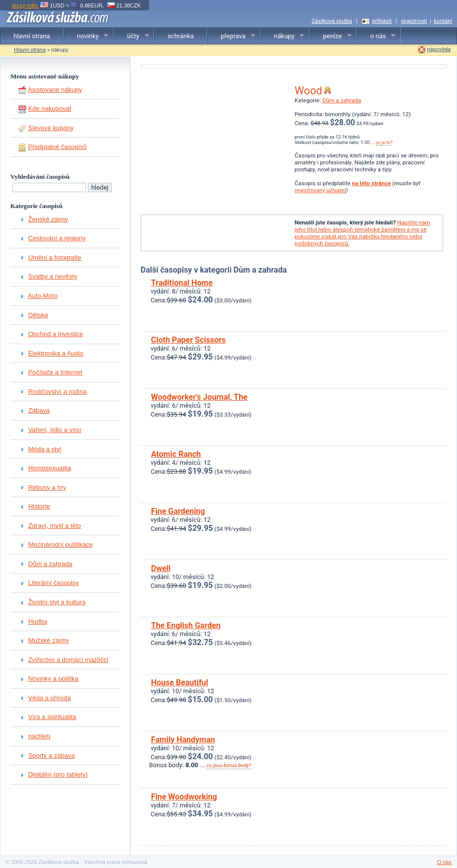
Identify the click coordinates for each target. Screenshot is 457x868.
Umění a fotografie (55, 257)
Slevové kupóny (51, 128)
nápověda (439, 49)
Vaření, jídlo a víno (55, 430)
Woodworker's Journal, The (199, 397)
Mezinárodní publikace (61, 544)
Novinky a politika (53, 679)
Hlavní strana (30, 50)
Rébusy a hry (47, 487)
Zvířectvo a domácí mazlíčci (68, 660)
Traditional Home (182, 283)
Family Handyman (183, 740)
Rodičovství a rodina (58, 392)
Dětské (38, 315)
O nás (444, 862)
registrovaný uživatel (320, 190)
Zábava (39, 410)
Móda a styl (45, 449)
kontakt (443, 21)
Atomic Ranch (176, 454)
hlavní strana (32, 36)
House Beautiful (180, 683)
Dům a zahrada (50, 564)
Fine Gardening (178, 511)
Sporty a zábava (52, 756)
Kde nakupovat (50, 108)
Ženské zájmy (48, 219)
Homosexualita (50, 468)
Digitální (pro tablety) (58, 774)
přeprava (231, 36)
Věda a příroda (50, 698)
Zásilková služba (332, 21)
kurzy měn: (25, 5)
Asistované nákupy (55, 90)
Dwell (161, 568)
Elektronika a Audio (56, 353)
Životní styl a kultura (57, 602)
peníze (331, 36)
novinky (86, 36)
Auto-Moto (43, 296)
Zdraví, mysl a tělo (55, 526)
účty (132, 36)
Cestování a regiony (57, 238)
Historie (39, 506)
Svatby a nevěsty (53, 276)
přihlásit (382, 21)
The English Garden (186, 625)
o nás (376, 36)
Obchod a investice (56, 334)
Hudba (38, 621)
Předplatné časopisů (58, 147)
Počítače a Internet (55, 372)
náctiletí (39, 736)
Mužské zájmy (49, 640)
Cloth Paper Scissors (188, 340)
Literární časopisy (54, 583)
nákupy (283, 36)
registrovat (414, 21)
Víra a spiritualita (52, 717)
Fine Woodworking (184, 797)
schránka (181, 36)
